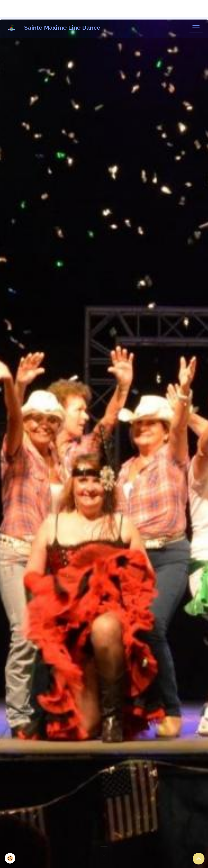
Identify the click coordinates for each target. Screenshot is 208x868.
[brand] (54, 28)
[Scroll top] (199, 859)
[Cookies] (10, 858)
